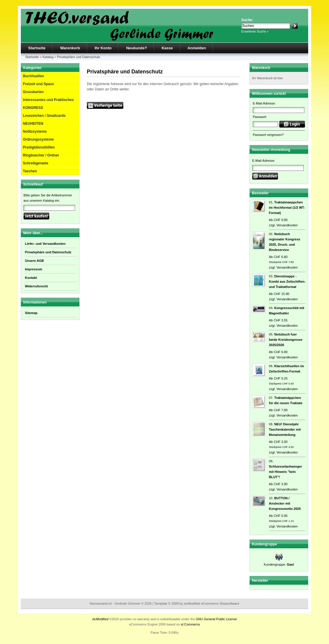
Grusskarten (33, 92)
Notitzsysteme (35, 132)
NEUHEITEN (33, 124)
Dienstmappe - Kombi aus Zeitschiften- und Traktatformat (287, 281)
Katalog (48, 57)
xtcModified (100, 619)
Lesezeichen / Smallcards (44, 116)
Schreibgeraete (36, 163)
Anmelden (197, 48)
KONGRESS (33, 108)
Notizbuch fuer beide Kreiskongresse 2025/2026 (286, 340)
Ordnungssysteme (38, 139)
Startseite (37, 48)
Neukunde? (136, 48)
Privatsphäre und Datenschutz (78, 57)
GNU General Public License (216, 619)
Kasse (167, 48)
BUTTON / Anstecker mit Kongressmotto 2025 (285, 503)
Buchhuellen (33, 76)
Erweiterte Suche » (255, 31)
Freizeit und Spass (38, 84)
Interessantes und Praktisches (48, 100)
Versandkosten (287, 225)
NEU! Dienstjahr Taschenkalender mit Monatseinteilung (285, 429)
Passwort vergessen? (268, 135)
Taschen (30, 171)
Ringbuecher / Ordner (41, 155)
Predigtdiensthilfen (39, 147)
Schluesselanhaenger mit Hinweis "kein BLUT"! (285, 472)
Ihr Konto (103, 48)
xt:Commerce (190, 624)
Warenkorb (70, 48)
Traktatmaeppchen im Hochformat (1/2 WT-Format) (287, 208)
